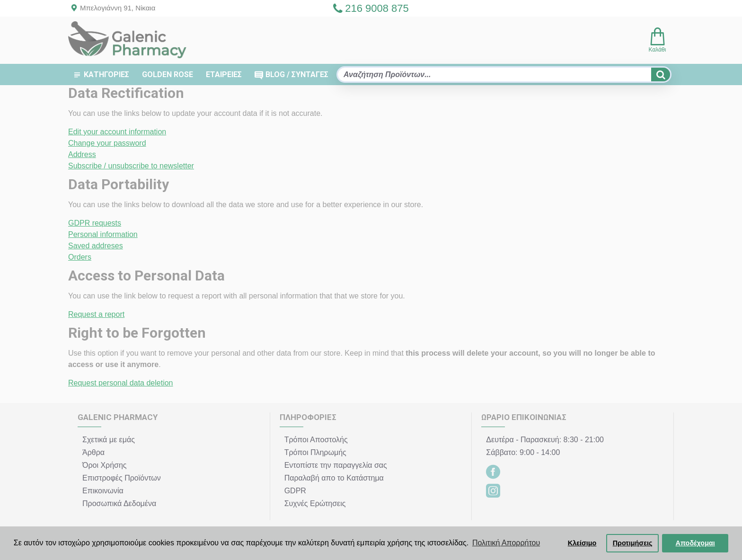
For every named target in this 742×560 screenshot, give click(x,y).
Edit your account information (117, 132)
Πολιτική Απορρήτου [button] (506, 543)
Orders (80, 257)
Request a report (96, 314)
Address (82, 154)
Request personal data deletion (121, 383)
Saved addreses (96, 246)
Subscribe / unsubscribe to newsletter (131, 166)
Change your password (107, 143)
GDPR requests (95, 223)
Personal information (103, 234)
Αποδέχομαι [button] (695, 543)
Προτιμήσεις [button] (633, 543)
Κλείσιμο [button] (582, 543)
